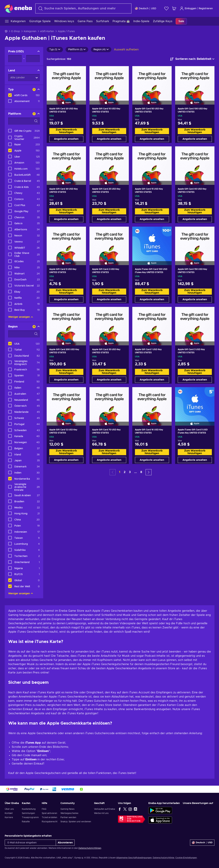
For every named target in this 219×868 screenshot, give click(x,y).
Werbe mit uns (101, 813)
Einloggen (188, 8)
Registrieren (206, 9)
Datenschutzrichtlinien (90, 848)
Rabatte (26, 822)
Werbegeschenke (69, 813)
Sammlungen (28, 813)
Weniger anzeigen (21, 317)
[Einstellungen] (146, 8)
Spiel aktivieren (49, 813)
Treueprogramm (30, 817)
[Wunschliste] (166, 8)
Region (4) (101, 50)
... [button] (136, 472)
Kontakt (9, 813)
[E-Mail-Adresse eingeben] (30, 843)
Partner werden (68, 817)
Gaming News (67, 809)
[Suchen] (83, 8)
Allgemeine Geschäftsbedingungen (134, 858)
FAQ (44, 809)
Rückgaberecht (50, 822)
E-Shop (16, 31)
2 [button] (125, 472)
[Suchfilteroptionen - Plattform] (24, 121)
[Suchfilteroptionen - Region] (24, 334)
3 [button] (130, 472)
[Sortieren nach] (192, 59)
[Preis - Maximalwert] (33, 59)
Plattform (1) (77, 50)
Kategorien (30, 31)
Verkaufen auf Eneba (105, 809)
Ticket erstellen (49, 817)
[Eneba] (18, 8)
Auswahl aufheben (126, 50)
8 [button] (141, 472)
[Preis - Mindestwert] (15, 59)
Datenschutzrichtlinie (164, 858)
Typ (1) (55, 50)
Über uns (9, 809)
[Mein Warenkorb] (174, 8)
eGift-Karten (47, 31)
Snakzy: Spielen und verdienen (76, 822)
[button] (149, 472)
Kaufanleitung (29, 809)
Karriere (9, 817)
